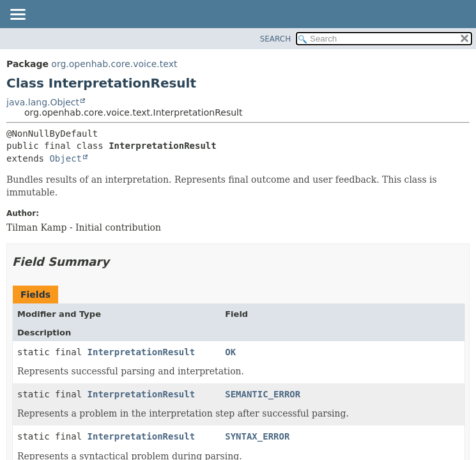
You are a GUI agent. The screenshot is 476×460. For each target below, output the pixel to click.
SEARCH (276, 39)
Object (65, 158)
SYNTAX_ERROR (257, 436)
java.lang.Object (43, 102)
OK (230, 352)
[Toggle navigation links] (17, 15)
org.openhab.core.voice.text (114, 64)
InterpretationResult (142, 352)
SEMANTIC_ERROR (263, 394)
